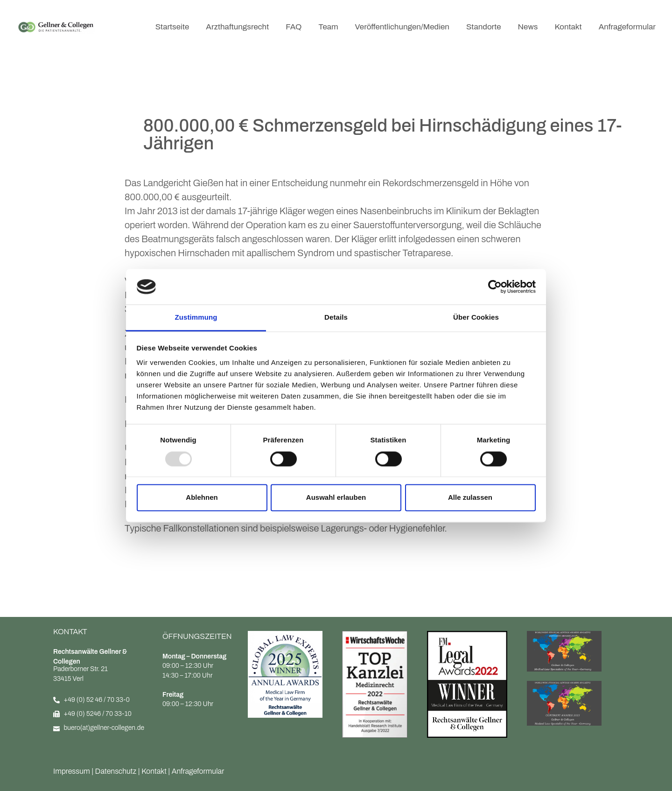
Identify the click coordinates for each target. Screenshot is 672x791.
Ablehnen (202, 498)
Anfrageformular (627, 27)
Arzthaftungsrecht (237, 27)
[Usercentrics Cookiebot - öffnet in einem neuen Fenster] (495, 287)
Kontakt (568, 27)
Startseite (172, 27)
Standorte (484, 27)
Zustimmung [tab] (196, 318)
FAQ (294, 27)
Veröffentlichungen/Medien (402, 27)
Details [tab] (336, 318)
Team (328, 27)
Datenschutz (116, 771)
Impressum (72, 771)
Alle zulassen (470, 498)
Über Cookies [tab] (476, 318)
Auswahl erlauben (336, 498)
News (528, 27)
